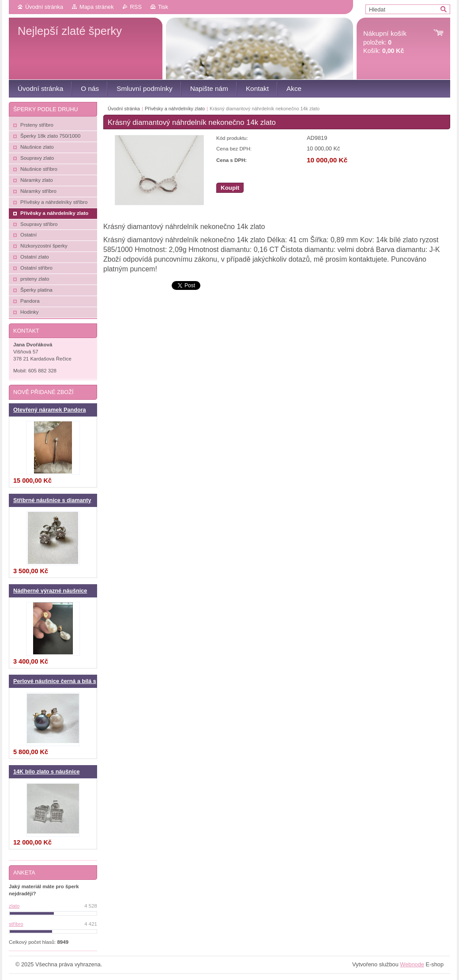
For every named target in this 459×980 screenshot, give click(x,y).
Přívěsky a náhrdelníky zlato (175, 109)
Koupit (230, 188)
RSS (136, 7)
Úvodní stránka (44, 7)
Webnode (412, 964)
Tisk (163, 7)
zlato (14, 906)
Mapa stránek (97, 7)
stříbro (16, 924)
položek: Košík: (385, 42)
